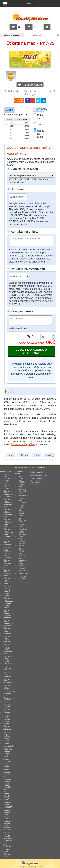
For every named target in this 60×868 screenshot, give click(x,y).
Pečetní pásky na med (7, 668)
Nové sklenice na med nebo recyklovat (22, 552)
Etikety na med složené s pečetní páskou (7, 478)
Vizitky (6, 743)
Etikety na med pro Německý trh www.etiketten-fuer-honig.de (38, 481)
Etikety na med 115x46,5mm (8, 486)
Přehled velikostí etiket (7, 812)
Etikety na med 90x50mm (7, 543)
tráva (37, 455)
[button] (54, 336)
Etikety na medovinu (7, 705)
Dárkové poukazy (7, 773)
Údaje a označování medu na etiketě (23, 484)
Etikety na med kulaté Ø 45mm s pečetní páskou (7, 591)
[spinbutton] (48, 337)
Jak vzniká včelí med (22, 490)
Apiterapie (22, 503)
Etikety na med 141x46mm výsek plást (8, 523)
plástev (24, 455)
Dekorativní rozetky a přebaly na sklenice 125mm (8, 750)
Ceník (9, 110)
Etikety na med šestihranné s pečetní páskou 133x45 (8, 603)
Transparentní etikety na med (9, 693)
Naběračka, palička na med (8, 840)
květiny (50, 455)
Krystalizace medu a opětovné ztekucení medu (23, 533)
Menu (30, 4)
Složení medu (21, 506)
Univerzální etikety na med (8, 700)
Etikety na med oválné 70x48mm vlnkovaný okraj (8, 649)
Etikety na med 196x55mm (8, 687)
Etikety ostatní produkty (7, 834)
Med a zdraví (21, 499)
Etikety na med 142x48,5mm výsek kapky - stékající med (8, 534)
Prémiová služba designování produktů (8, 805)
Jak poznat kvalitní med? (21, 513)
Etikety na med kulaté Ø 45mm (7, 581)
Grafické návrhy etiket (7, 798)
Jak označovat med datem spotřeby (22, 562)
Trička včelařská (7, 846)
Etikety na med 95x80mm (7, 674)
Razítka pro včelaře (6, 791)
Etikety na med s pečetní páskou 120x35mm (8, 660)
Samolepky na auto (8, 818)
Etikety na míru (7, 855)
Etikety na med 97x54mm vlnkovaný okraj (8, 513)
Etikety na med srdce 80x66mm (7, 631)
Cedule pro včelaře (6, 768)
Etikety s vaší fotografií (7, 728)
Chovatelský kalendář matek (8, 823)
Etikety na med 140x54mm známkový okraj (8, 503)
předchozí (11, 91)
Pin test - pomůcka (7, 829)
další (52, 91)
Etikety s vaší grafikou (23, 444)
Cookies (41, 467)
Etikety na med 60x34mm (7, 681)
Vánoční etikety (7, 716)
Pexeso (6, 777)
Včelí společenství (23, 495)
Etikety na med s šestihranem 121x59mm (8, 494)
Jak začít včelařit (22, 545)
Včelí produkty (22, 540)
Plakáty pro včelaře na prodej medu (7, 760)
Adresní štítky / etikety (7, 722)
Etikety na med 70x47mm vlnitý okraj (7, 564)
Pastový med (21, 525)
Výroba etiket (6, 850)
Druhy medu (21, 477)
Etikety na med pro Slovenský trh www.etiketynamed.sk (39, 474)
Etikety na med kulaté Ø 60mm (7, 573)
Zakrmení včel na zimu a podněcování (23, 571)
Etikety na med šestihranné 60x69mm (8, 623)
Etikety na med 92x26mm (7, 549)
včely (11, 455)
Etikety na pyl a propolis (7, 711)
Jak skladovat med (22, 520)
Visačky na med (7, 740)
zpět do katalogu (30, 93)
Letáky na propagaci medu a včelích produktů (7, 783)
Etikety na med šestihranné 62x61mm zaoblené (8, 614)
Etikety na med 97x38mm (7, 555)
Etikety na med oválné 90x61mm (7, 639)
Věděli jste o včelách (22, 577)
